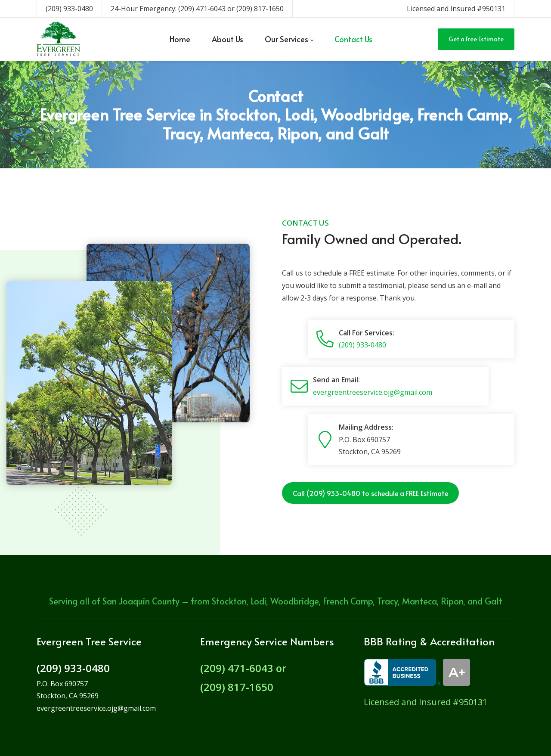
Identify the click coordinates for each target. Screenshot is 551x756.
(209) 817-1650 (260, 9)
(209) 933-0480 (69, 9)
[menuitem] (180, 39)
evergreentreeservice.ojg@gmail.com (373, 392)
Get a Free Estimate (476, 39)
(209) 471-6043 (202, 9)
